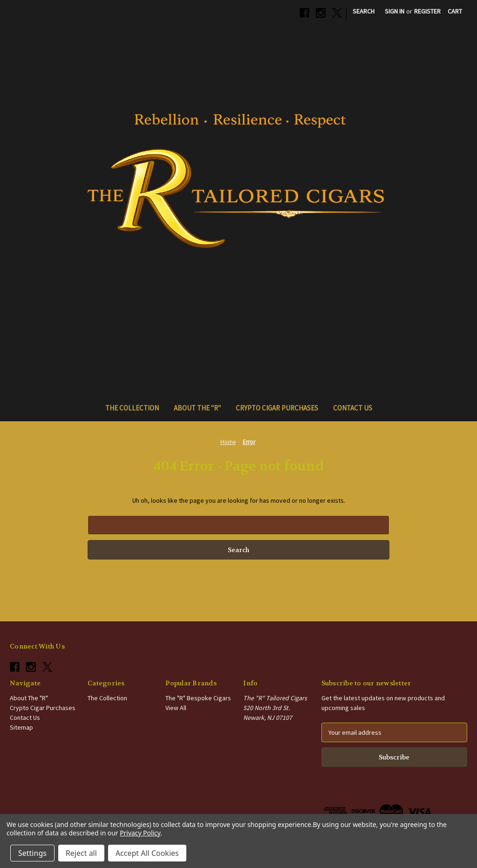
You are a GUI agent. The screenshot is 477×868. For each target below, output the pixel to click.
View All (176, 708)
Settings (32, 853)
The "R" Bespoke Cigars (198, 698)
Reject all (81, 853)
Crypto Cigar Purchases (277, 408)
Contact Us (353, 408)
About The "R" (197, 408)
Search (364, 11)
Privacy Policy (140, 833)
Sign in (395, 11)
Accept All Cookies (147, 853)
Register (427, 11)
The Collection (132, 408)
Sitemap (21, 727)
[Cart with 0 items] (455, 11)
